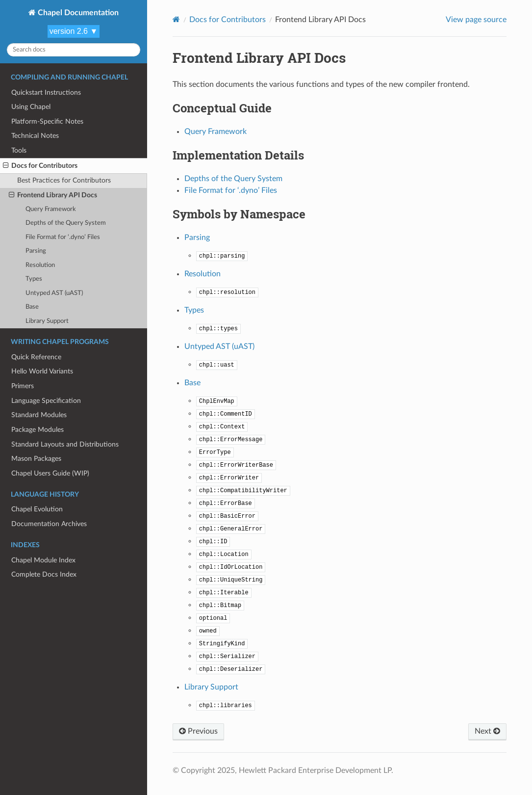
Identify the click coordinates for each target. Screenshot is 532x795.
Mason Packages (36, 459)
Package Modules (38, 430)
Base (32, 307)
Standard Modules (39, 415)
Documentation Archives (49, 524)
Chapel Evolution (37, 509)
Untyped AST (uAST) (54, 293)
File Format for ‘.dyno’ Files (63, 237)
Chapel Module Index (43, 560)
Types (34, 279)
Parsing (36, 251)
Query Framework (51, 209)
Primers (23, 386)
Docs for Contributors (40, 166)
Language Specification (46, 401)
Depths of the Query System (66, 223)
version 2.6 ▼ (74, 31)
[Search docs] (74, 50)
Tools (19, 150)
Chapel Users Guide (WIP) (50, 473)
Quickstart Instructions (46, 93)
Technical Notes (35, 136)
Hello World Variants (42, 371)
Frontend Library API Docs (53, 195)
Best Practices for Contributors (64, 180)
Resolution (40, 265)
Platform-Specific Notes (47, 121)
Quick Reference (36, 357)
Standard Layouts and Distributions (65, 444)
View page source (476, 20)
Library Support (47, 321)
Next (487, 731)
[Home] (176, 19)
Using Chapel (31, 107)
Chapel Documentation (77, 13)
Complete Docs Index (44, 574)
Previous (198, 731)
